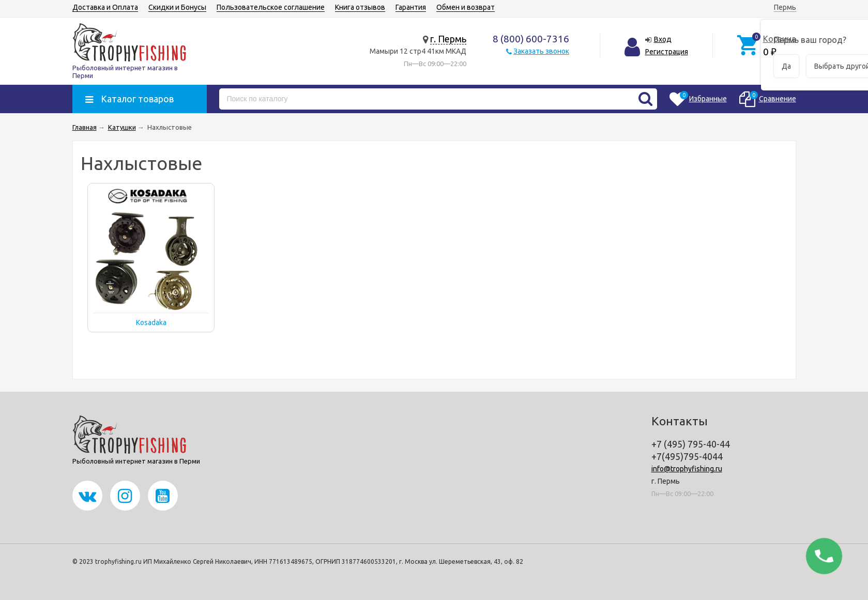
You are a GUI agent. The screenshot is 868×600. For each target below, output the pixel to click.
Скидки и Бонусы (177, 7)
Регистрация (667, 52)
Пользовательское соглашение (271, 7)
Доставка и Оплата (105, 7)
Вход (663, 39)
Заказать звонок (541, 51)
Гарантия (411, 7)
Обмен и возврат (466, 7)
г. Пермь (448, 39)
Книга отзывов (360, 7)
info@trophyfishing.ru (687, 469)
